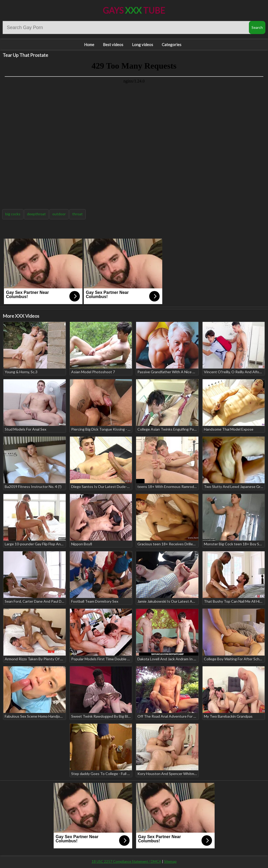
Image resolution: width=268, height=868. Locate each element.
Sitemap (170, 861)
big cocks (13, 214)
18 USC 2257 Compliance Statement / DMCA (126, 861)
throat (77, 214)
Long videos (143, 45)
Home (89, 45)
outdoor (59, 214)
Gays (134, 10)
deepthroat (36, 214)
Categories (172, 45)
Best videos (113, 45)
